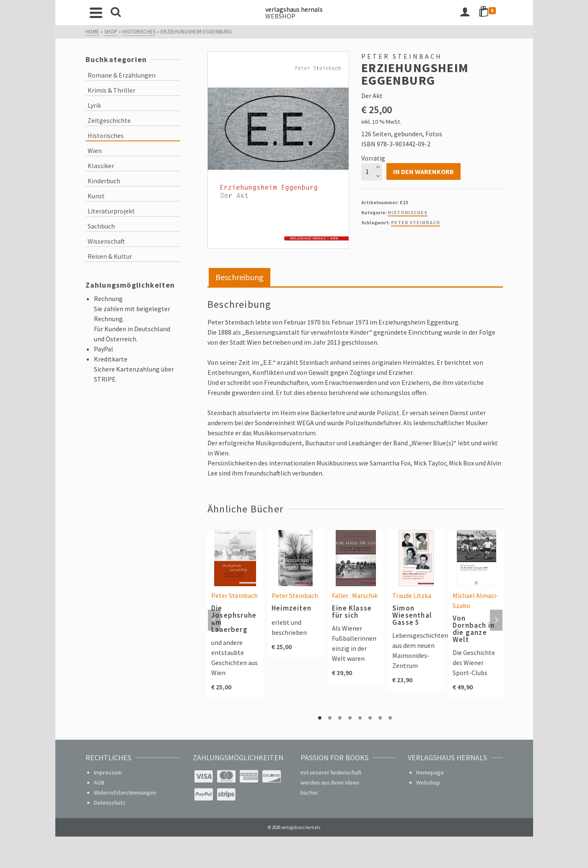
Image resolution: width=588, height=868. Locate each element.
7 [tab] (380, 718)
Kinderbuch (104, 181)
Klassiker (101, 166)
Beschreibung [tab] (240, 277)
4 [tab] (350, 718)
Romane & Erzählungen (122, 75)
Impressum (108, 772)
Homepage (430, 772)
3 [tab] (340, 718)
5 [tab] (360, 718)
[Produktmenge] (372, 172)
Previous (214, 620)
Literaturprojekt (111, 211)
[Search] (116, 13)
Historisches (408, 212)
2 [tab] (330, 718)
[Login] (465, 13)
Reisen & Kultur (110, 256)
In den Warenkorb (424, 172)
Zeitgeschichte (109, 120)
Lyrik (94, 105)
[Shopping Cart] (489, 13)
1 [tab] (320, 718)
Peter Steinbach (416, 222)
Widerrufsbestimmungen (125, 793)
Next (496, 620)
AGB (99, 782)
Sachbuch (101, 226)
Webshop (428, 782)
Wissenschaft (106, 241)
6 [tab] (370, 718)
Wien (95, 151)
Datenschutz (110, 803)
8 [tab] (390, 718)
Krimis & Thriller (111, 90)
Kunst (96, 196)
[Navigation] (96, 13)
